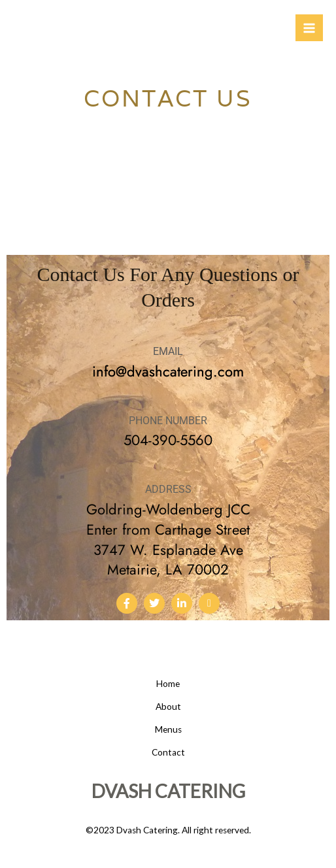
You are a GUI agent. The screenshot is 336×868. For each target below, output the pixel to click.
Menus (168, 729)
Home (168, 684)
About (168, 707)
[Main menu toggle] (309, 28)
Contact (168, 752)
